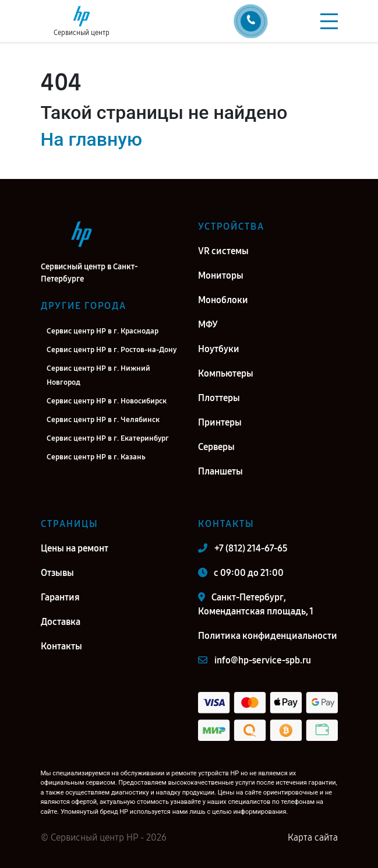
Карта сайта (313, 837)
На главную (91, 139)
